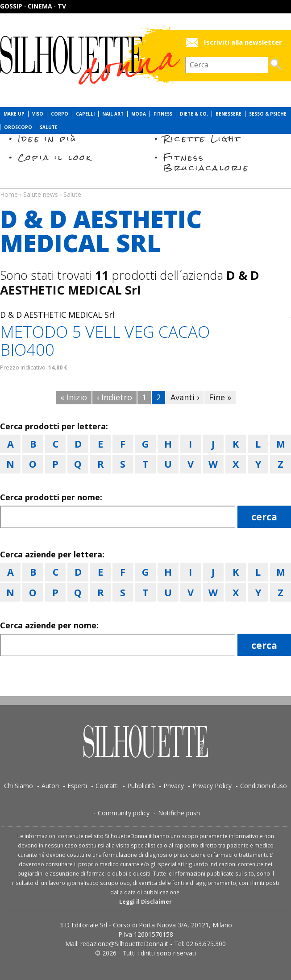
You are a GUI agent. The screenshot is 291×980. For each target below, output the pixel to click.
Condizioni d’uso (264, 786)
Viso (38, 114)
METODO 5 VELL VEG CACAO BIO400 (105, 341)
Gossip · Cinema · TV (33, 6)
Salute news (145, 186)
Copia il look (55, 157)
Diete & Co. (194, 114)
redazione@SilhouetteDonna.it (124, 944)
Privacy (174, 786)
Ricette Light (202, 139)
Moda (139, 114)
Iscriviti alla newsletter (243, 42)
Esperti (77, 786)
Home (9, 194)
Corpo (60, 114)
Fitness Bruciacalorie (206, 162)
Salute (49, 127)
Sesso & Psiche (268, 114)
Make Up (14, 114)
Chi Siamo (19, 786)
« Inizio (74, 397)
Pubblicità (141, 786)
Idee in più (47, 139)
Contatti (107, 786)
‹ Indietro (114, 397)
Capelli (85, 114)
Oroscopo (18, 127)
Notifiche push (179, 813)
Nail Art (113, 114)
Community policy (124, 813)
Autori (50, 786)
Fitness (163, 114)
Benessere (229, 114)
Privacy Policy (212, 786)
